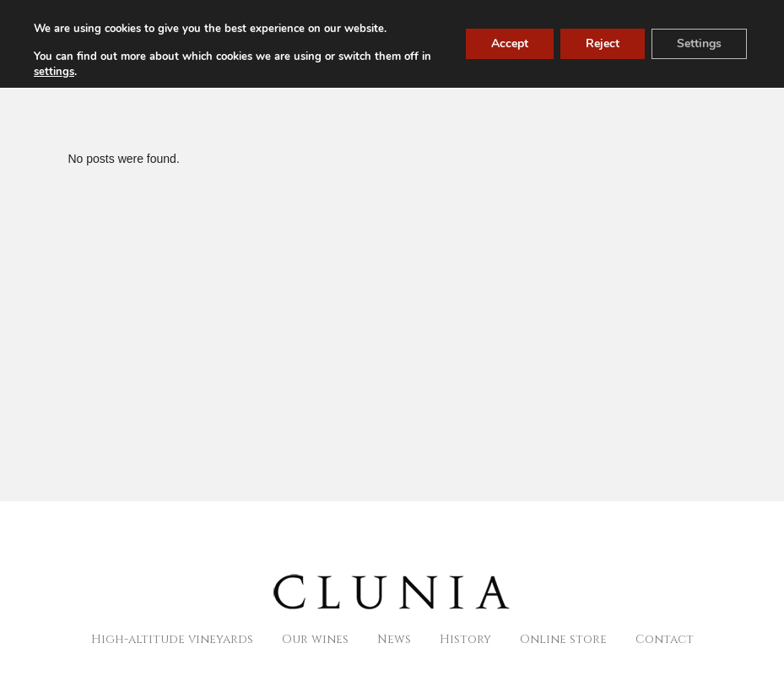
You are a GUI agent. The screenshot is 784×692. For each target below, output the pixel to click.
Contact (665, 639)
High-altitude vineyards (172, 639)
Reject (603, 43)
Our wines (315, 639)
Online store (563, 639)
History (465, 639)
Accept (510, 43)
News (394, 639)
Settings (699, 43)
